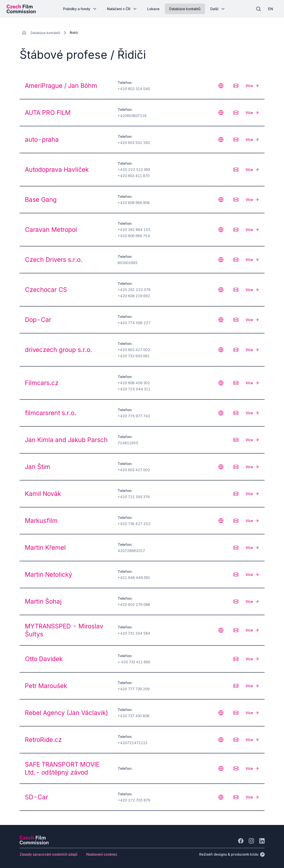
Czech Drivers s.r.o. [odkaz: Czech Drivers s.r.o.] (54, 260)
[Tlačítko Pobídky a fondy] (80, 9)
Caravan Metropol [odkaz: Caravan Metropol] (51, 230)
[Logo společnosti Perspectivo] (34, 843)
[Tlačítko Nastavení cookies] (102, 854)
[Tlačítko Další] (218, 9)
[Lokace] (45, 33)
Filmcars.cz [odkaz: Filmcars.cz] (42, 383)
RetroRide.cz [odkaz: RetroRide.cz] (43, 740)
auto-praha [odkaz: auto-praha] (42, 140)
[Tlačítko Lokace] (153, 9)
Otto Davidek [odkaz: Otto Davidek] (44, 659)
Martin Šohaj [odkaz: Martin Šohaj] (43, 601)
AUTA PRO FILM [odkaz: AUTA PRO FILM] (48, 113)
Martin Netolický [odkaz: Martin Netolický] (49, 575)
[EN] (271, 9)
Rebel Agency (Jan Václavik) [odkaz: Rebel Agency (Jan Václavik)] (67, 713)
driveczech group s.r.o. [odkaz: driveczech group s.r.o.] (58, 350)
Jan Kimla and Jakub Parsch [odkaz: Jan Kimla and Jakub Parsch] (66, 440)
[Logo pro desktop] (21, 9)
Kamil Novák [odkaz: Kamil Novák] (43, 494)
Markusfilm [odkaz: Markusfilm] (41, 521)
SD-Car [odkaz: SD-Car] (36, 797)
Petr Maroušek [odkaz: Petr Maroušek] (46, 686)
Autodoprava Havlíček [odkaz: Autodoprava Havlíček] (57, 170)
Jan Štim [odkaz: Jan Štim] (38, 467)
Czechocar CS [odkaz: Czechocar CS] (46, 290)
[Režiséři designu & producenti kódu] (232, 854)
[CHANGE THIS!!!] (24, 33)
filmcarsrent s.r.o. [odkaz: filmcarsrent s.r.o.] (51, 413)
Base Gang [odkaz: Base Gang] (41, 200)
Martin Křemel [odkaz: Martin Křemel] (45, 548)
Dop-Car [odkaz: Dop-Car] (38, 320)
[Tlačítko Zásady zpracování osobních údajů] (49, 854)
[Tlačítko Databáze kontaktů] (185, 9)
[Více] (252, 86)
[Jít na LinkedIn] (262, 841)
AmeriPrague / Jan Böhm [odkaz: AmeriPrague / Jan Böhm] (61, 86)
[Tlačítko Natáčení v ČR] (122, 9)
